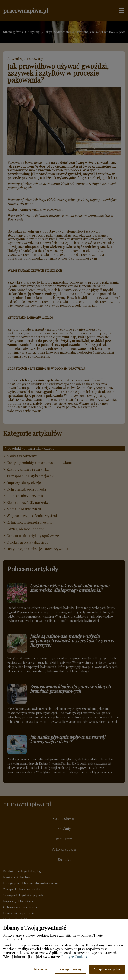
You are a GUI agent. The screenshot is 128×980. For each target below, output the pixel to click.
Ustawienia (40, 969)
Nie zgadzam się (70, 969)
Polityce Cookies (74, 957)
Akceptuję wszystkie (107, 969)
